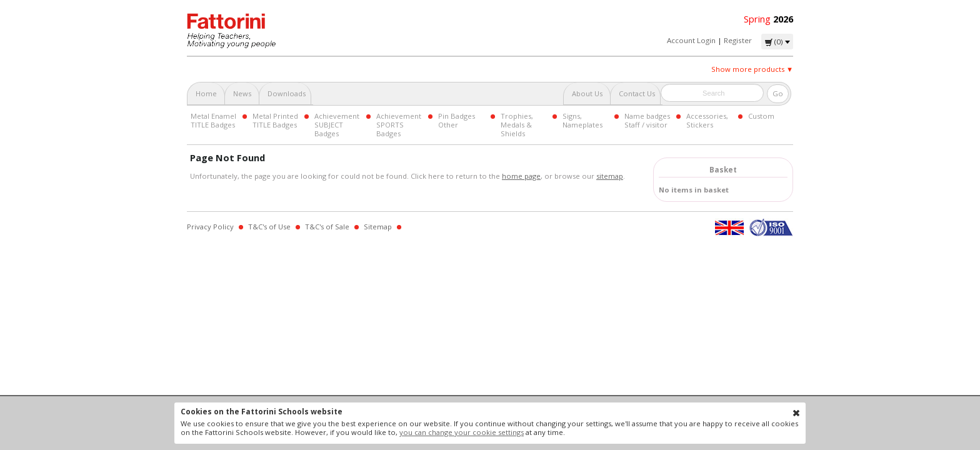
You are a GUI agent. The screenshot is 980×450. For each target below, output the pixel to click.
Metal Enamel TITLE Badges (213, 120)
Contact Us (637, 93)
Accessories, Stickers (707, 120)
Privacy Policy (210, 227)
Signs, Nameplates (582, 120)
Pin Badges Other (457, 120)
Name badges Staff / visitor (647, 120)
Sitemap (378, 227)
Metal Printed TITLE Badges (275, 120)
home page (521, 176)
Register (738, 40)
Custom (761, 116)
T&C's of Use (269, 227)
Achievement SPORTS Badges (399, 125)
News (242, 93)
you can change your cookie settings (462, 432)
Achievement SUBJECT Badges (337, 125)
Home (206, 93)
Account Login (691, 40)
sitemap (610, 176)
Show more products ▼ (752, 69)
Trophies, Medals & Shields (517, 125)
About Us (587, 93)
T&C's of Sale (327, 227)
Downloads (287, 93)
